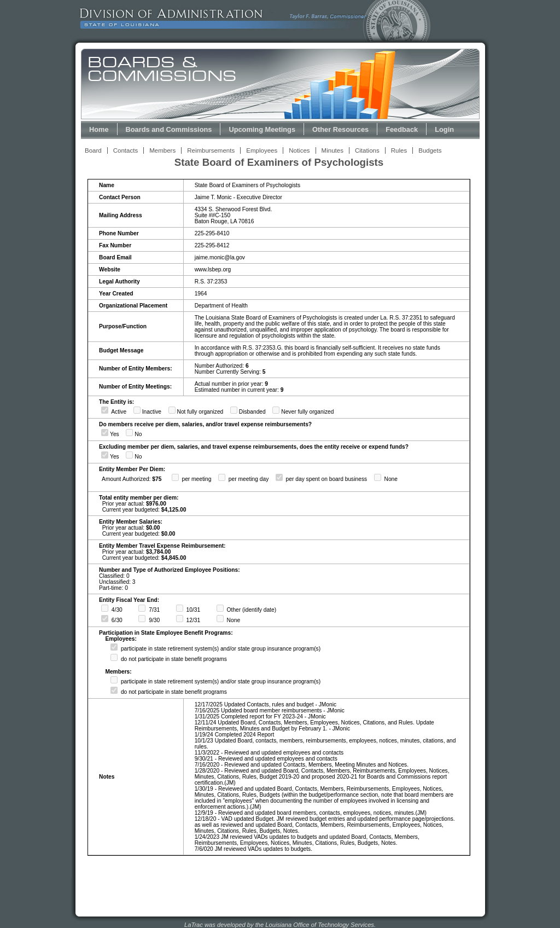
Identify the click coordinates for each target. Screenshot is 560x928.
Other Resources (340, 129)
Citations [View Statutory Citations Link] (367, 150)
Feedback (402, 129)
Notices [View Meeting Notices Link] (299, 150)
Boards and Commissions (169, 129)
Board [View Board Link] (93, 150)
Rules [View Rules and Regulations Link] (399, 150)
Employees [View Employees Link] (262, 150)
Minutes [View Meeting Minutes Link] (332, 150)
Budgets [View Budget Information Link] (430, 150)
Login (444, 129)
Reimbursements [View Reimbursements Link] (211, 150)
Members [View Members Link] (162, 150)
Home (99, 129)
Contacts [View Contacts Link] (126, 150)
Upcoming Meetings (262, 129)
